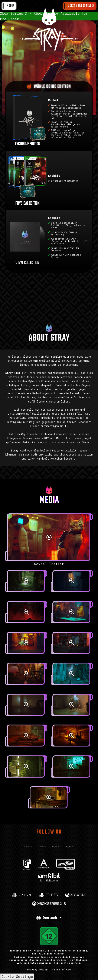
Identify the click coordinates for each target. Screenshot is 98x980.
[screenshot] (26, 584)
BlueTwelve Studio (47, 450)
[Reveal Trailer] (49, 540)
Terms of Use (61, 970)
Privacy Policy (37, 970)
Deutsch (48, 918)
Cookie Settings (17, 976)
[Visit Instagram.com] (42, 843)
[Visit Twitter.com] (28, 843)
